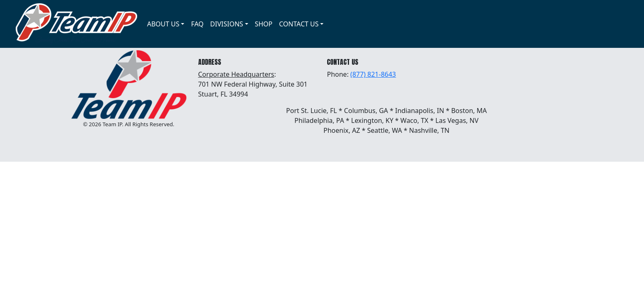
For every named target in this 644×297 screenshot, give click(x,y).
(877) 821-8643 (373, 74)
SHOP (264, 24)
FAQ (197, 24)
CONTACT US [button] (299, 24)
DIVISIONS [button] (227, 24)
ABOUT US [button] (163, 24)
